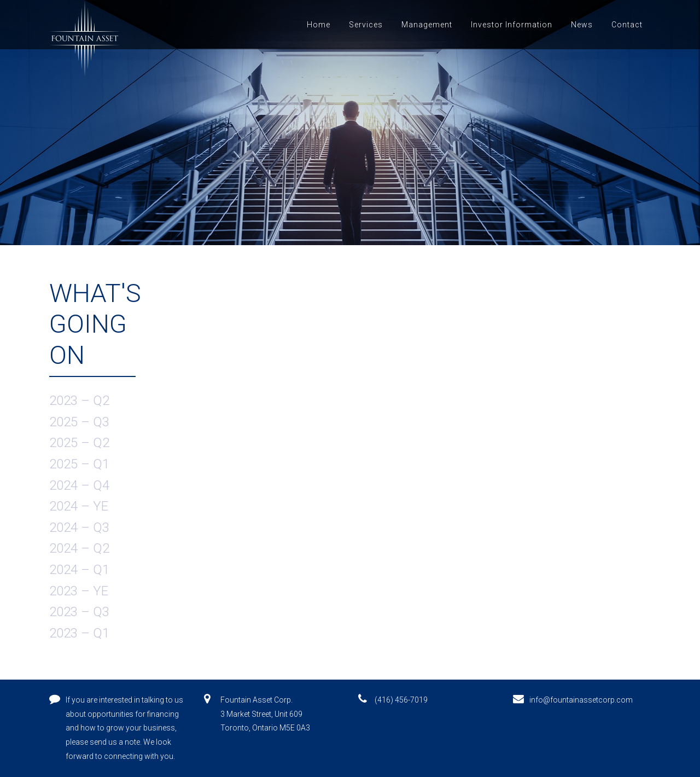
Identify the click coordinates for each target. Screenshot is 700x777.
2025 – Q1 (79, 464)
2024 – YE (79, 506)
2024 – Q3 (79, 527)
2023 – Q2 (79, 401)
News (582, 25)
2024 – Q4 (79, 485)
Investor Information (512, 25)
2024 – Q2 (79, 548)
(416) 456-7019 (401, 700)
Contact (627, 25)
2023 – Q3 (79, 612)
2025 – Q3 (79, 422)
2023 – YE (79, 591)
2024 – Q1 (79, 570)
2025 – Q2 (79, 443)
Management (427, 25)
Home (319, 25)
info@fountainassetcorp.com (581, 700)
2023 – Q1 (79, 633)
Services (366, 25)
